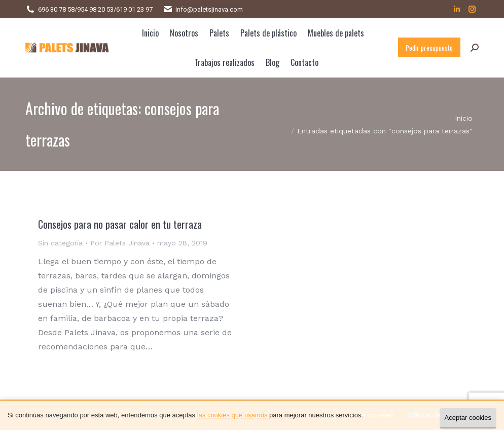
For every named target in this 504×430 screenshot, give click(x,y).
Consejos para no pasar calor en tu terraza (120, 224)
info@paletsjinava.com (209, 9)
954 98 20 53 (95, 9)
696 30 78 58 (56, 9)
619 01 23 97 (134, 9)
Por (120, 243)
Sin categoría (60, 243)
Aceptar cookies (468, 418)
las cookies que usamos (232, 415)
